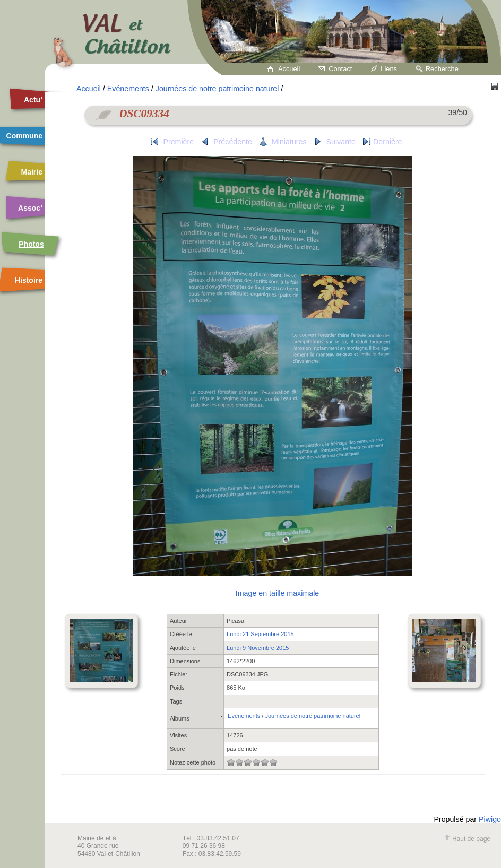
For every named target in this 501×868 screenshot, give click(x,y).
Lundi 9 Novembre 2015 (258, 648)
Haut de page (467, 839)
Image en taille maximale (277, 593)
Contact (340, 69)
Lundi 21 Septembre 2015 (260, 634)
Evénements (128, 89)
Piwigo (490, 819)
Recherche (442, 69)
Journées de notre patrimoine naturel (217, 89)
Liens (389, 69)
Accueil (289, 69)
